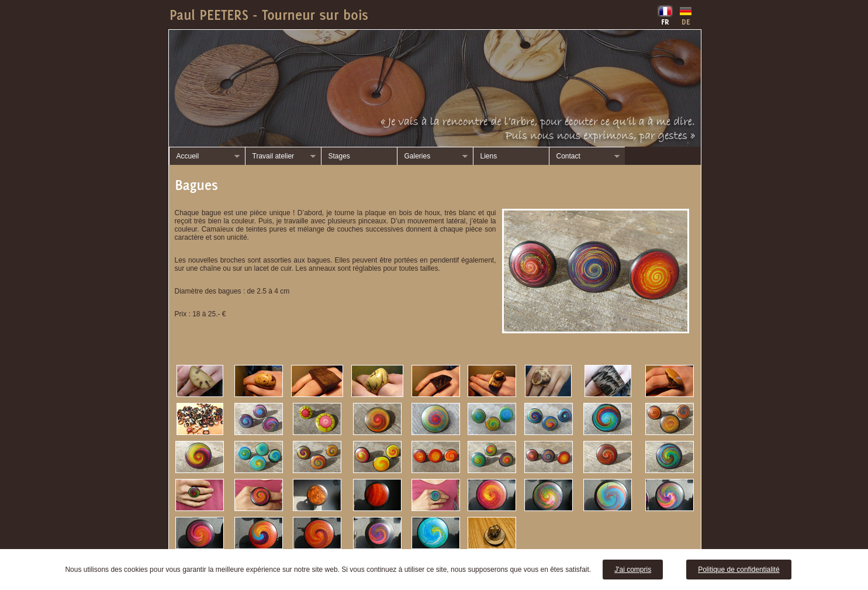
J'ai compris (633, 570)
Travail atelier (280, 156)
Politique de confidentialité (739, 570)
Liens (489, 156)
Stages (339, 156)
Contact (584, 156)
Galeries (432, 156)
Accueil (204, 156)
